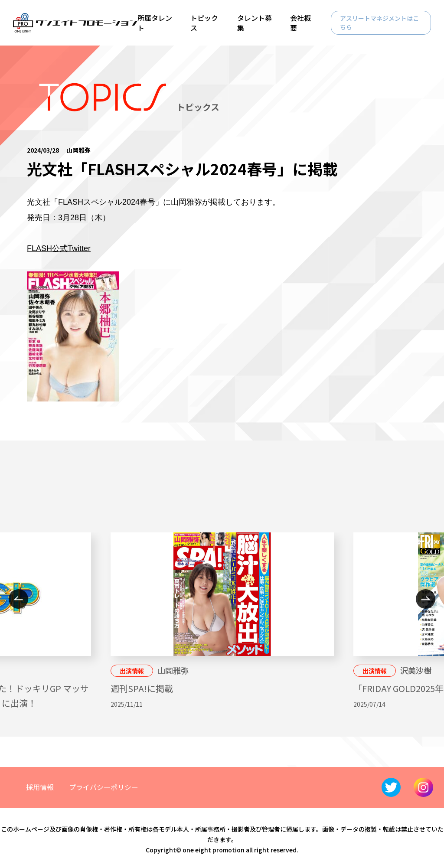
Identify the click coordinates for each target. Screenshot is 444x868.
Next (426, 599)
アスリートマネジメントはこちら (379, 23)
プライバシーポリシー (104, 787)
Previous (18, 599)
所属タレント (155, 23)
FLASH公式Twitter (59, 248)
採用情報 (40, 787)
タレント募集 (255, 23)
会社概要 (300, 23)
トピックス (204, 23)
